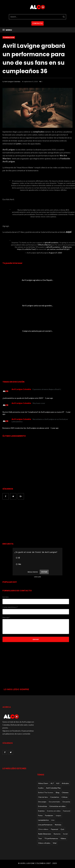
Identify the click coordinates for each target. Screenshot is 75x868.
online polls (37, 577)
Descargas (42, 802)
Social (65, 834)
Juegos (58, 815)
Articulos (65, 783)
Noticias (58, 825)
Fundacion (9, 37)
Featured (67, 811)
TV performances (51, 838)
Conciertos (55, 797)
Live (53, 820)
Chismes (65, 792)
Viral (55, 843)
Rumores (57, 834)
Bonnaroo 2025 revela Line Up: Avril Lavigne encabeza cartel (26, 428)
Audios (41, 788)
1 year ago (49, 398)
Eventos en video (54, 811)
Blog (58, 792)
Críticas (65, 797)
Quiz (62, 829)
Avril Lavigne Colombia (12, 82)
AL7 (52, 783)
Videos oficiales (44, 843)
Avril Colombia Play (53, 788)
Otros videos (43, 829)
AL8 (58, 783)
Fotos (40, 815)
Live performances (45, 825)
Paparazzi (54, 829)
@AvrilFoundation (52, 243)
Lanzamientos (43, 820)
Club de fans (43, 797)
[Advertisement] (23, 521)
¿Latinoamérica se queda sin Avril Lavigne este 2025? (23, 398)
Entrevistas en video (58, 806)
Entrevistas (43, 806)
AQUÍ (69, 232)
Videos (63, 838)
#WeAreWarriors (45, 245)
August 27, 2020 (55, 253)
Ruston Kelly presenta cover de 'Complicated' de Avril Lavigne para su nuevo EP (34, 412)
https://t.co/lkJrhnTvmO (27, 249)
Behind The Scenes (46, 792)
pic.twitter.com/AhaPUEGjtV (58, 249)
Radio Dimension (45, 834)
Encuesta (66, 802)
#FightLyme (67, 247)
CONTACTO (37, 23)
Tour (40, 838)
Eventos (41, 811)
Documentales (55, 802)
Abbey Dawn (43, 783)
